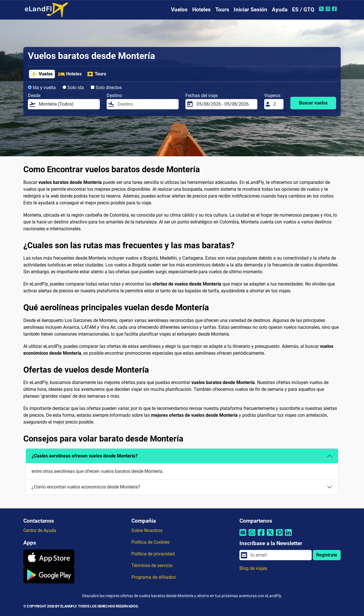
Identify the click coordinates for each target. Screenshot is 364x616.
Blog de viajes (253, 568)
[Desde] (68, 104)
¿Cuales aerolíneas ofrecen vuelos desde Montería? (85, 456)
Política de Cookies (150, 542)
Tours (222, 10)
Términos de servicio (152, 565)
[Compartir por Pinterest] (279, 536)
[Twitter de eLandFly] (322, 9)
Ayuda (280, 10)
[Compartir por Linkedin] (288, 536)
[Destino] (146, 104)
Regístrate (327, 555)
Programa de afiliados (154, 577)
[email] (279, 555)
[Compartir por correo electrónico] (243, 536)
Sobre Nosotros (147, 530)
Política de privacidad (153, 554)
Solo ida (73, 88)
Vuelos (179, 10)
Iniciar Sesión (251, 10)
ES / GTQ (303, 10)
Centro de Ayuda (40, 530)
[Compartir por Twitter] (270, 536)
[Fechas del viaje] (225, 104)
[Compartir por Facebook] (261, 536)
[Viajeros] (277, 104)
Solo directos (106, 88)
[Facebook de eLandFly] (335, 9)
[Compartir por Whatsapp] (252, 536)
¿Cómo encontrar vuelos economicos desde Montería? (86, 487)
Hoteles (201, 10)
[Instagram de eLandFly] (329, 9)
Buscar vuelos (313, 103)
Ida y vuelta (42, 88)
